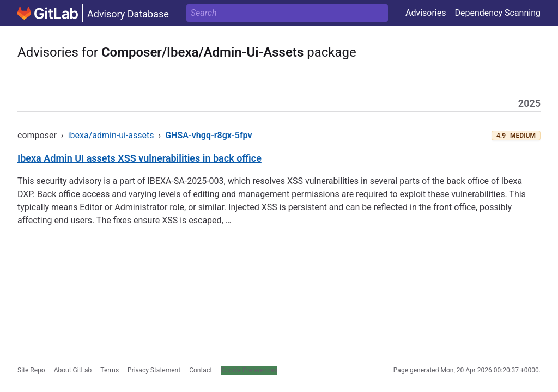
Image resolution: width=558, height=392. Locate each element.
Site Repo (31, 370)
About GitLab (73, 370)
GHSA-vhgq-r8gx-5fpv (208, 135)
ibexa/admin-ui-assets (111, 135)
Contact (201, 370)
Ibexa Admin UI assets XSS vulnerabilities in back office (139, 158)
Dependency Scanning (498, 13)
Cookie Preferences (249, 370)
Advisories (426, 13)
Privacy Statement (154, 370)
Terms (110, 370)
